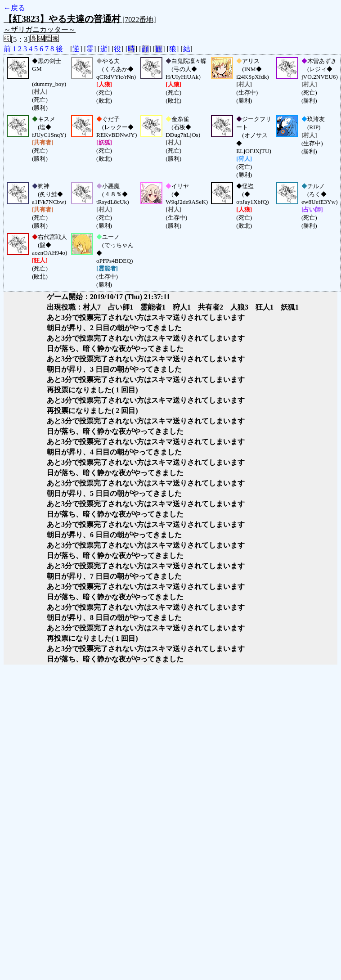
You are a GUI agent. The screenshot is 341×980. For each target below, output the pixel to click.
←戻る (14, 8)
